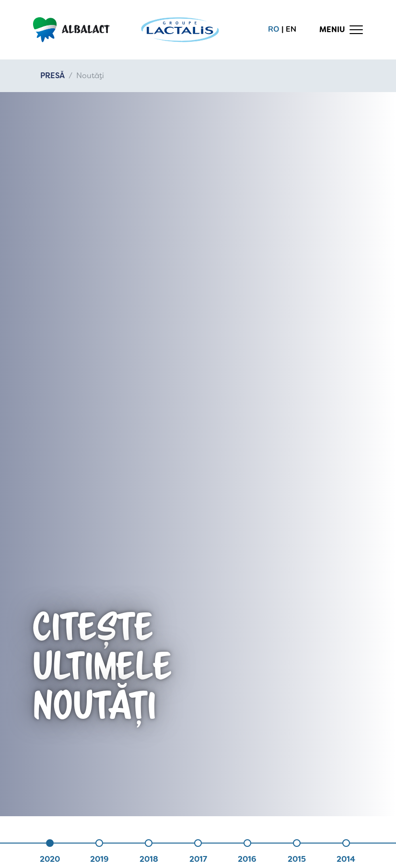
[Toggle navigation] (341, 30)
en (291, 29)
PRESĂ (52, 76)
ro (274, 29)
